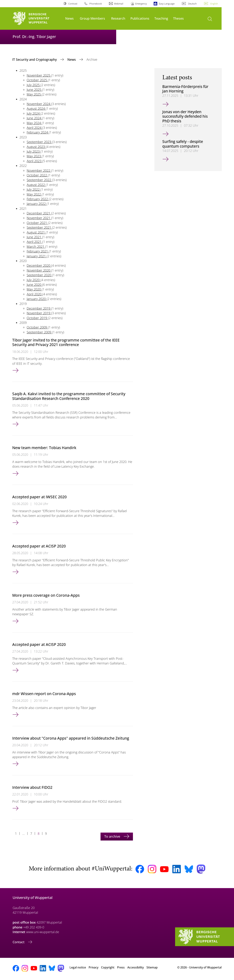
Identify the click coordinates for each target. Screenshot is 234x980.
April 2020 (34, 294)
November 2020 (39, 270)
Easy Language (167, 4)
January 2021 (37, 256)
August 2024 (36, 108)
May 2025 (34, 94)
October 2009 (37, 327)
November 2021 (39, 218)
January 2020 (37, 299)
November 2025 (39, 75)
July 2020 (34, 280)
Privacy (93, 967)
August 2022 (36, 185)
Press (121, 967)
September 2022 (39, 180)
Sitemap (152, 967)
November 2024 (39, 104)
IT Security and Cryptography (35, 59)
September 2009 (39, 332)
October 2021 (37, 223)
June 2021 (34, 237)
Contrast (73, 4)
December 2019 (39, 308)
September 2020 (39, 275)
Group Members (92, 18)
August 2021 (36, 232)
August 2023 (36, 147)
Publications (140, 18)
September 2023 (39, 142)
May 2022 (34, 194)
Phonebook (96, 4)
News (69, 18)
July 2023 (34, 151)
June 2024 (34, 118)
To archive (113, 836)
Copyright (108, 967)
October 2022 (37, 175)
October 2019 (37, 318)
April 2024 (34, 128)
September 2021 (39, 227)
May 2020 (34, 289)
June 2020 (34, 285)
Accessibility (136, 967)
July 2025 (34, 85)
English (214, 4)
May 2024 (34, 123)
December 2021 (39, 213)
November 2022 (39, 170)
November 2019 (39, 313)
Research (118, 18)
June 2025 (34, 90)
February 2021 (38, 251)
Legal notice (78, 967)
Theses (178, 18)
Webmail (119, 4)
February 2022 (38, 199)
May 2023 (34, 156)
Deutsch (192, 4)
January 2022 (37, 204)
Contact (19, 942)
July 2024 (34, 113)
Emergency (141, 4)
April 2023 (34, 161)
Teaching (161, 18)
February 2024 (38, 132)
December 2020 (39, 265)
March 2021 (36, 247)
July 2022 (34, 189)
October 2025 (37, 80)
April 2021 (34, 242)
